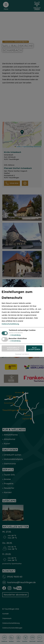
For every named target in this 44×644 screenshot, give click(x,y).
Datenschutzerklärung (10, 324)
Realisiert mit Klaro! (22, 354)
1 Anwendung (15, 335)
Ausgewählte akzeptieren (13, 348)
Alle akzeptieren (34, 348)
